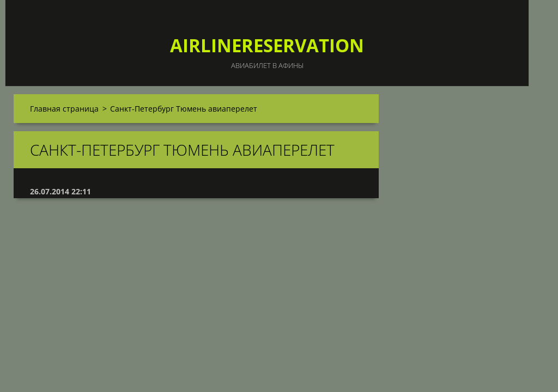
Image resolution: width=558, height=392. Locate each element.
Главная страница (64, 109)
